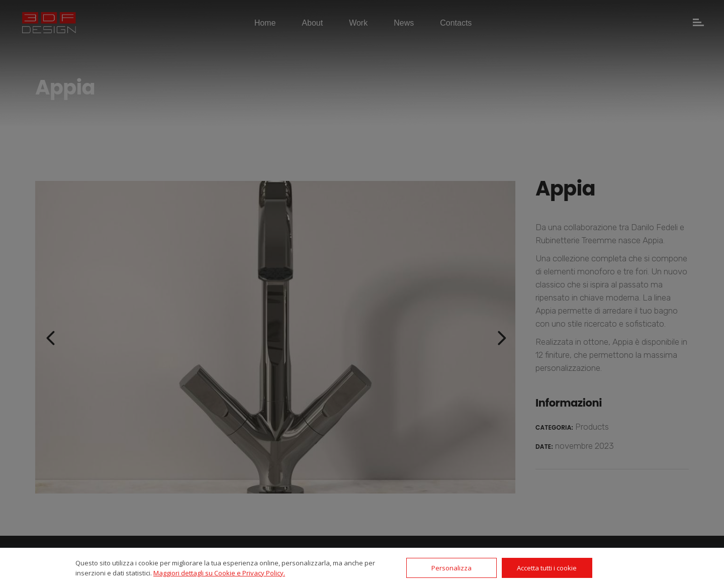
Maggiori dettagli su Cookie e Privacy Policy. (219, 573)
